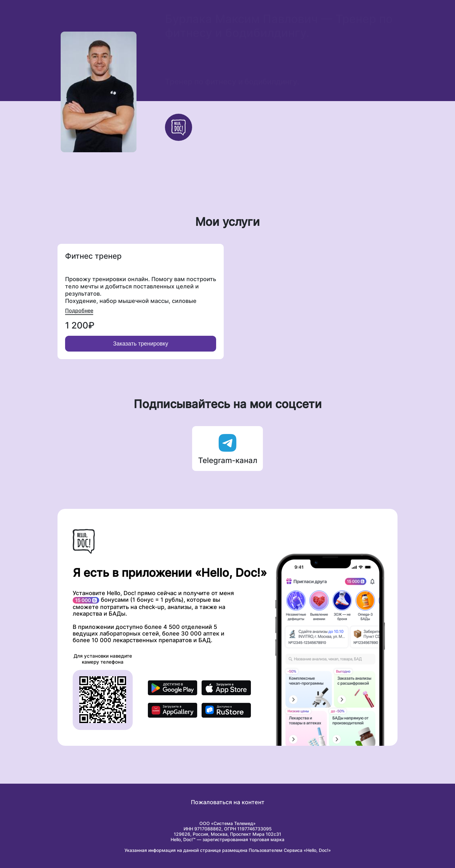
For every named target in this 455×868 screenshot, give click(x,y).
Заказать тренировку (141, 344)
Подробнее (79, 310)
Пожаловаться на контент (228, 802)
